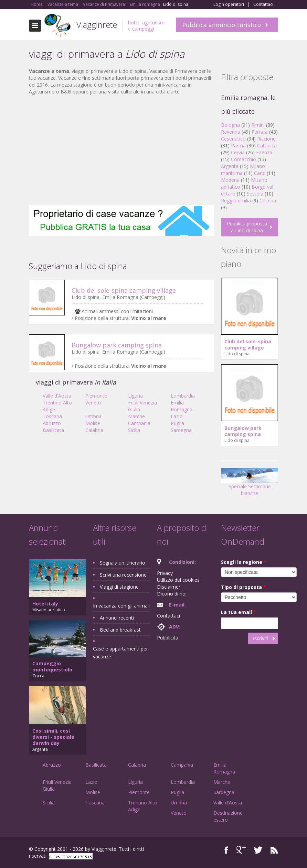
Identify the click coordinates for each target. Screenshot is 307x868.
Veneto (93, 403)
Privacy (165, 573)
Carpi (260, 173)
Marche (136, 416)
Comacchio (244, 159)
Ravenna (231, 132)
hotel (134, 23)
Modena (230, 180)
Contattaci (263, 4)
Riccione (266, 139)
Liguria (135, 396)
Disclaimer (169, 587)
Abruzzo (52, 423)
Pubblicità (168, 638)
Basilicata (53, 430)
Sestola (255, 194)
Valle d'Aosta (57, 396)
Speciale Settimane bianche (250, 484)
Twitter (258, 850)
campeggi (143, 29)
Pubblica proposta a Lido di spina (247, 227)
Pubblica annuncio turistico (222, 25)
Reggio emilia (236, 201)
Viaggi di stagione (119, 587)
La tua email (239, 612)
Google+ (241, 850)
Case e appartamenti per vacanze (120, 653)
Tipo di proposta (244, 587)
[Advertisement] (121, 150)
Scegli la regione (244, 562)
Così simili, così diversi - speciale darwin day (53, 737)
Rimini (258, 125)
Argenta (230, 166)
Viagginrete (97, 25)
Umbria (93, 416)
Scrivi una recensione (123, 575)
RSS (274, 850)
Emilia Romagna (182, 406)
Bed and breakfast (120, 630)
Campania (139, 423)
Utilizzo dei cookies (178, 580)
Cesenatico (233, 139)
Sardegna (181, 430)
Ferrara (260, 132)
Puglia (177, 423)
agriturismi (154, 23)
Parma (238, 146)
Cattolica (267, 146)
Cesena (268, 201)
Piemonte (96, 396)
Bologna (230, 125)
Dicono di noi (172, 594)
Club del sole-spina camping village (124, 290)
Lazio (177, 416)
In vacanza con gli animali (121, 606)
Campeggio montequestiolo (52, 666)
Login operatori (229, 4)
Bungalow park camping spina (117, 345)
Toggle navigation (35, 26)
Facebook (226, 850)
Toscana (52, 416)
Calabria (94, 430)
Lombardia (183, 396)
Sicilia (134, 430)
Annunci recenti (117, 618)
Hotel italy (45, 604)
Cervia (238, 152)
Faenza (264, 152)
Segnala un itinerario (123, 563)
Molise (93, 423)
